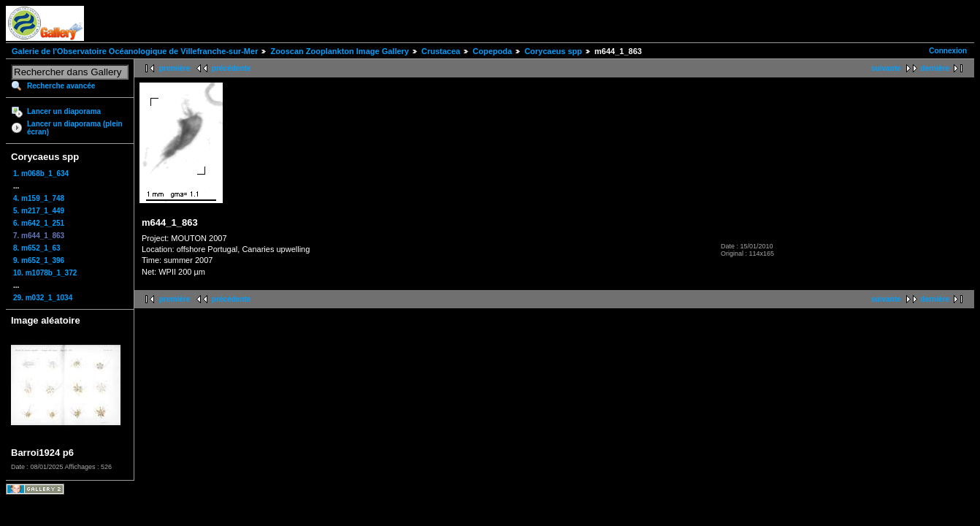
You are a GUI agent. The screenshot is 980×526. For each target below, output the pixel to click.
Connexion (948, 51)
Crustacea (441, 51)
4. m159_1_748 (39, 198)
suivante (886, 68)
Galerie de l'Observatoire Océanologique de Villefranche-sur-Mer (135, 51)
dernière (935, 68)
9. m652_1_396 (39, 260)
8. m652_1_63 (37, 248)
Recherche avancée (61, 86)
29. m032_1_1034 (43, 298)
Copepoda (492, 51)
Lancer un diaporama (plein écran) (75, 128)
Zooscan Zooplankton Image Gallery (339, 51)
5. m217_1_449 (39, 211)
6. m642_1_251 (39, 223)
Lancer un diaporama (64, 111)
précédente (231, 68)
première (175, 68)
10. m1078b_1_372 (45, 273)
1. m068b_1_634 (41, 174)
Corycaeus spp (553, 51)
